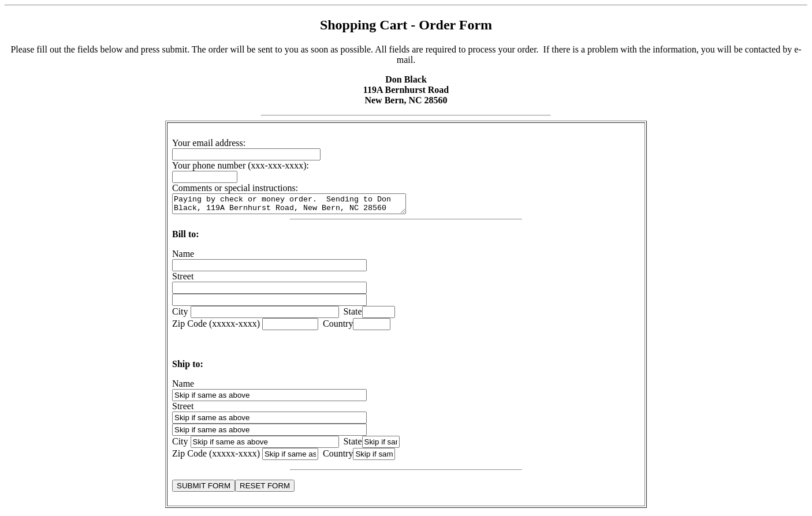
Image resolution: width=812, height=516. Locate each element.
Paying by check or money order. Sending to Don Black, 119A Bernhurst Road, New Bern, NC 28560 (303, 205)
